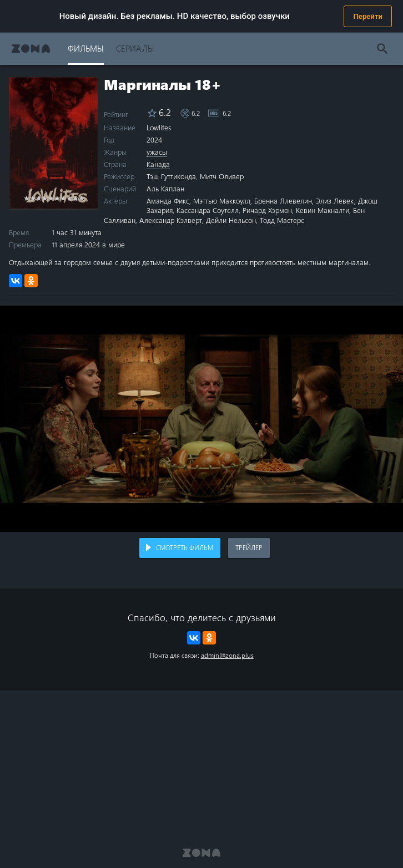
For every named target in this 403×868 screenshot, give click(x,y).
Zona (31, 49)
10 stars (81, 198)
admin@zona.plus (227, 655)
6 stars (57, 198)
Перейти (368, 16)
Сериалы (135, 48)
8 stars (69, 198)
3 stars (39, 198)
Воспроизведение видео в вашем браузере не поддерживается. (201, 419)
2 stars (32, 198)
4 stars (45, 198)
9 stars (75, 198)
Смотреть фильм (185, 547)
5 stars (51, 198)
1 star (26, 198)
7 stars (63, 198)
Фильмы (86, 48)
